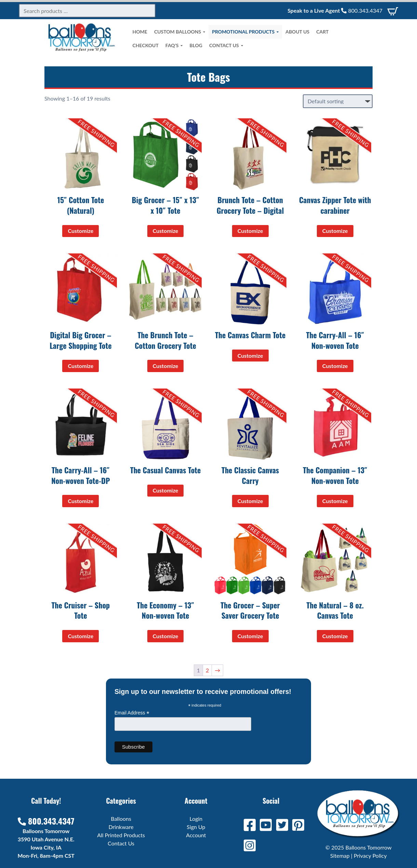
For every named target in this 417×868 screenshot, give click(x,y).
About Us (297, 32)
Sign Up (196, 827)
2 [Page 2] (207, 670)
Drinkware (121, 827)
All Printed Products (121, 835)
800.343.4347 (362, 10)
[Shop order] (338, 101)
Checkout (146, 45)
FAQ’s (174, 45)
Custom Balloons (180, 32)
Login (196, 819)
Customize (80, 231)
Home (140, 32)
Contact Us (226, 45)
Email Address (132, 713)
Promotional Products (245, 32)
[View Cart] (393, 10)
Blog (196, 45)
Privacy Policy (370, 856)
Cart (322, 32)
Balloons (121, 819)
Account (196, 835)
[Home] (82, 50)
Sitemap (340, 856)
